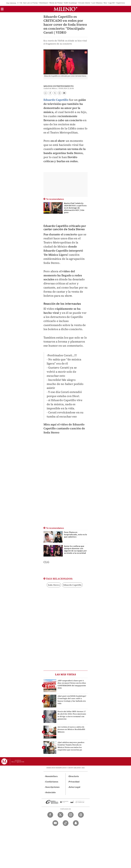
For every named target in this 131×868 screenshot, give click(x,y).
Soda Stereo (54, 585)
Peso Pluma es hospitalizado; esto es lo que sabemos (76, 535)
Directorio (74, 776)
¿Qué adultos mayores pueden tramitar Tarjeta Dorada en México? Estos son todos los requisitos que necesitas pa (71, 746)
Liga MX (112, 3)
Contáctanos (52, 782)
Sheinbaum (44, 3)
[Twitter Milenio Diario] (60, 815)
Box (105, 3)
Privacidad (74, 782)
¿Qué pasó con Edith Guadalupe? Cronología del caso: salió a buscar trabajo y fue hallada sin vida (72, 700)
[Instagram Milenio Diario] (71, 815)
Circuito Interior (84, 3)
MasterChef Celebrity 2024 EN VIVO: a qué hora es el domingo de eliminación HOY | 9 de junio (75, 208)
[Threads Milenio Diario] (81, 815)
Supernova (121, 3)
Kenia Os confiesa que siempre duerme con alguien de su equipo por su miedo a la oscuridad (75, 550)
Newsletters (52, 776)
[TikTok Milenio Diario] (66, 823)
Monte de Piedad (56, 3)
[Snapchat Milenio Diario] (76, 823)
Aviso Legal (74, 787)
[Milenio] (65, 9)
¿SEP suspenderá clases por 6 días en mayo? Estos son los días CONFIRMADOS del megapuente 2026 (72, 684)
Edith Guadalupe (71, 3)
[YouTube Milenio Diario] (55, 823)
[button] (2, 10)
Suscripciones (53, 787)
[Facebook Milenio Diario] (50, 815)
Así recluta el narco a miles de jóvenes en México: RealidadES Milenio (71, 729)
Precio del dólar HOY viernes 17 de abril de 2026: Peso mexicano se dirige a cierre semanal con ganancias (72, 715)
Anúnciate (51, 792)
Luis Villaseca (97, 3)
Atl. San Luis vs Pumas (29, 3)
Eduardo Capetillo (56, 100)
